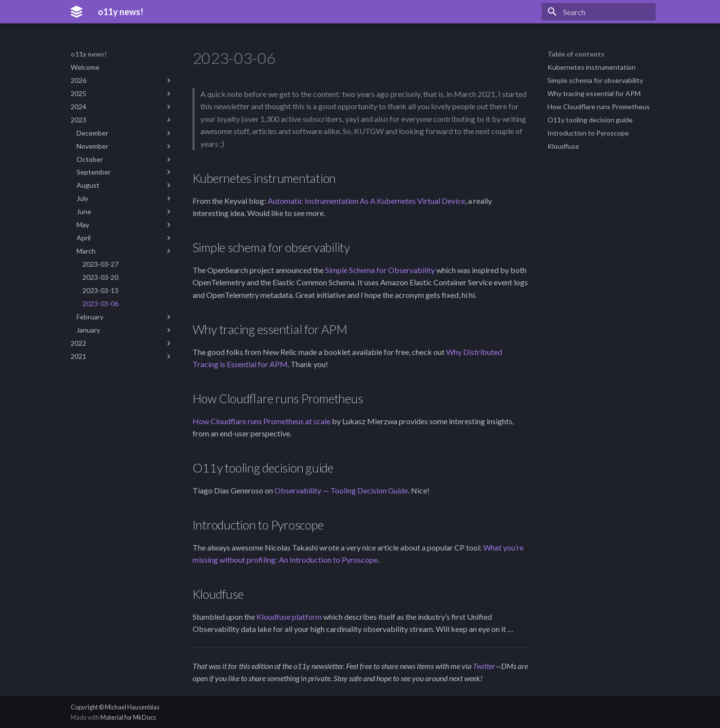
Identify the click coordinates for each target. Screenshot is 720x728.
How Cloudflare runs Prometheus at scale (262, 421)
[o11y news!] (77, 12)
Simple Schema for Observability (380, 270)
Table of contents (576, 54)
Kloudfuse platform (289, 617)
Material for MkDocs (128, 717)
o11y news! (89, 54)
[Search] (599, 12)
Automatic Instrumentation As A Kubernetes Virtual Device (366, 201)
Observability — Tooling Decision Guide (341, 490)
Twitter (484, 666)
